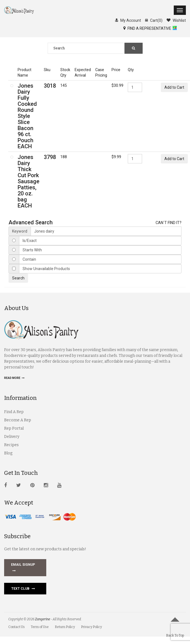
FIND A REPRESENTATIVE (147, 28)
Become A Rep (18, 420)
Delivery (12, 437)
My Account (128, 20)
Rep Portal (14, 428)
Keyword (20, 231)
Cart (154, 20)
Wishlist (176, 20)
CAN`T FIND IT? (169, 223)
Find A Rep (14, 412)
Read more (14, 378)
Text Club (23, 589)
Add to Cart (174, 87)
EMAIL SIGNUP (23, 568)
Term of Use (40, 627)
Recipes (11, 445)
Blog (8, 453)
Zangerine (43, 619)
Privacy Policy (91, 627)
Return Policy (65, 627)
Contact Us (17, 627)
